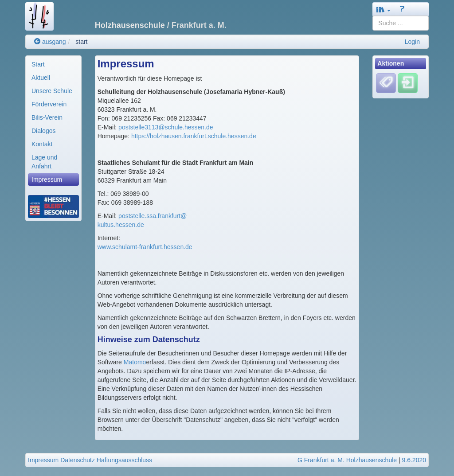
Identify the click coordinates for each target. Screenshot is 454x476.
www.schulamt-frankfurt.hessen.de (145, 247)
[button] (384, 10)
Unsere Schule (52, 91)
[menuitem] (53, 64)
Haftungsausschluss (124, 460)
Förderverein (49, 104)
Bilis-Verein (47, 117)
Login (412, 42)
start (81, 42)
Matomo (135, 362)
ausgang (50, 42)
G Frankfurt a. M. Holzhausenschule (347, 460)
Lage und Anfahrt (44, 162)
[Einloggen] (408, 83)
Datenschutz (78, 460)
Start (38, 64)
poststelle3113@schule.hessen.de (166, 127)
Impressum (47, 179)
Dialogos (43, 131)
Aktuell (41, 78)
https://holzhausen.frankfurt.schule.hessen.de (194, 136)
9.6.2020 (414, 460)
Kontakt (42, 144)
